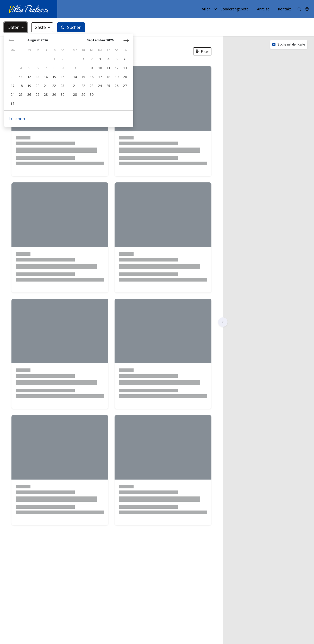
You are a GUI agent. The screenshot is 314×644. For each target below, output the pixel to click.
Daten (14, 27)
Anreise (263, 9)
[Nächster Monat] (126, 41)
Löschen (17, 119)
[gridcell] (54, 60)
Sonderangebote (235, 9)
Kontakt (284, 9)
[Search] (299, 9)
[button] (216, 9)
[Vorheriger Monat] (12, 41)
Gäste (40, 27)
